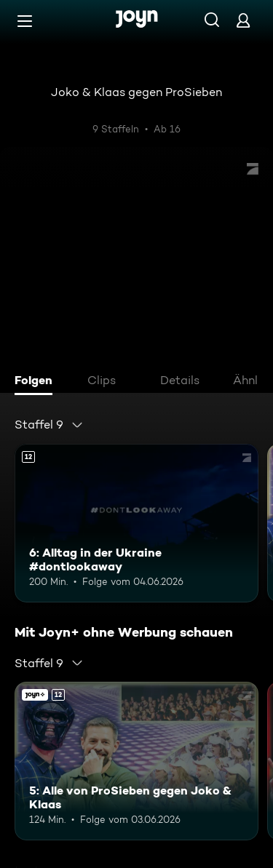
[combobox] (49, 425)
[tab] (37, 382)
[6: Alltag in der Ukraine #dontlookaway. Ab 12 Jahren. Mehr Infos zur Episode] (136, 523)
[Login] (243, 20)
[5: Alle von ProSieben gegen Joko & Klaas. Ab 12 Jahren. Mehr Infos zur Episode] (136, 761)
